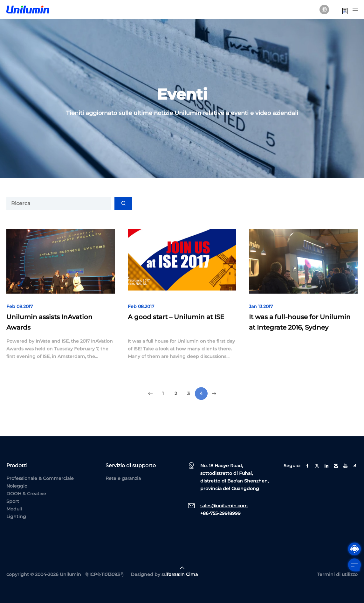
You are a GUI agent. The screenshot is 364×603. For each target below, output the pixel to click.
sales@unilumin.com (224, 506)
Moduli (14, 509)
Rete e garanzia (123, 478)
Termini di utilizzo (337, 574)
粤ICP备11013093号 (105, 574)
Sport (13, 501)
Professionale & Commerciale (40, 478)
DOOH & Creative (26, 494)
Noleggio (17, 486)
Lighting (16, 516)
